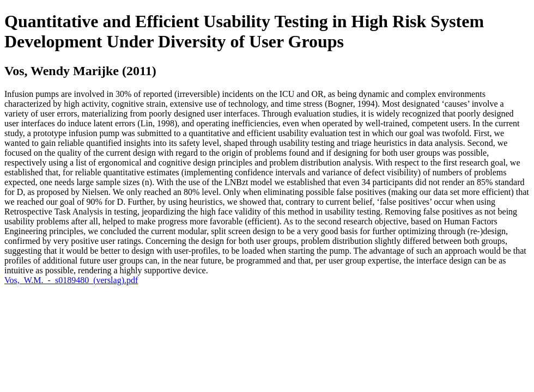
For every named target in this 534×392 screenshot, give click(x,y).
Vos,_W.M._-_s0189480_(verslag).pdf (71, 280)
